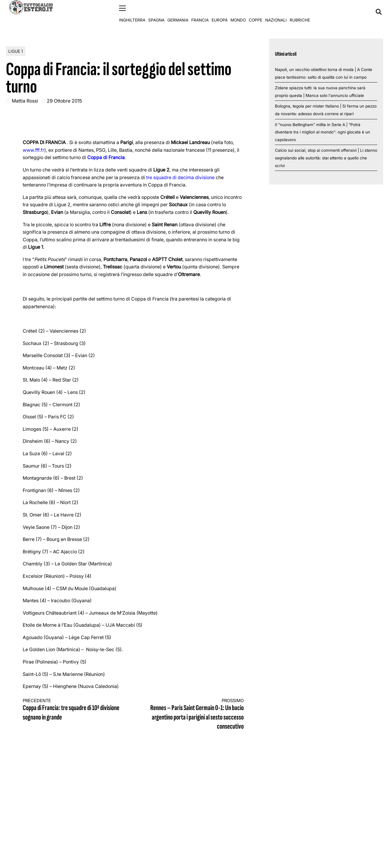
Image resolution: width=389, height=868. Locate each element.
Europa (220, 12)
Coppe (256, 12)
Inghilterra (132, 12)
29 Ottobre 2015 (64, 100)
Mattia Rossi (25, 100)
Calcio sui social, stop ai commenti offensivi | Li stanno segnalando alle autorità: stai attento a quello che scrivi (326, 158)
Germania (178, 12)
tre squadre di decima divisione (180, 177)
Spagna (156, 12)
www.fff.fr (33, 150)
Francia (200, 12)
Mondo (238, 12)
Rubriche (300, 12)
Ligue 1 (16, 51)
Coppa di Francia (106, 157)
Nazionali (276, 12)
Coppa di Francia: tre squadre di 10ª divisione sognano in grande (72, 710)
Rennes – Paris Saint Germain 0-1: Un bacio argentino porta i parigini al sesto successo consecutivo (194, 714)
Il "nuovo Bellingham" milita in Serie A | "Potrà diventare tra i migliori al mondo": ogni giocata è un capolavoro (323, 132)
